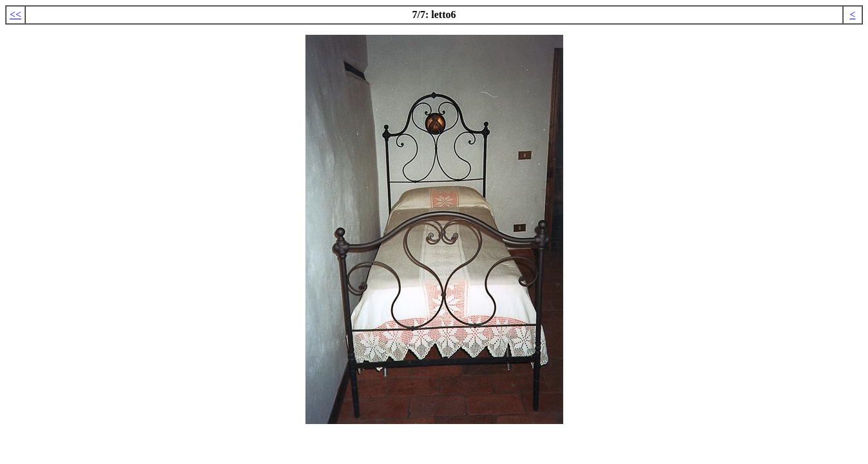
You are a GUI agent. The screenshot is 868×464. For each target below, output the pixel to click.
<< (15, 15)
